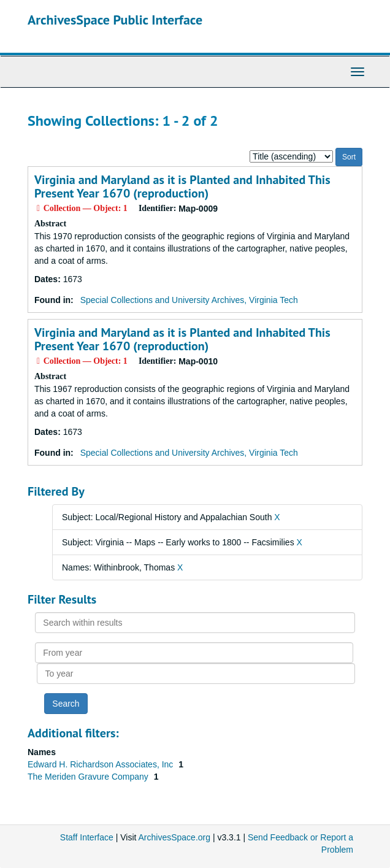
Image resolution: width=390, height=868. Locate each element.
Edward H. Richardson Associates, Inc (101, 764)
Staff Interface (87, 837)
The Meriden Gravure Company (89, 777)
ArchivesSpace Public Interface (115, 20)
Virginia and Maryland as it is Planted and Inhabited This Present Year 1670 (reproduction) (182, 186)
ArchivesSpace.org (175, 837)
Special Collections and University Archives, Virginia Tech (189, 300)
